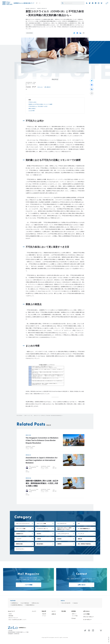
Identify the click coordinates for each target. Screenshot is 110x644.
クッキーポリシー (87, 620)
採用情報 (74, 611)
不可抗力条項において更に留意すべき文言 (38, 106)
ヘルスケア (19, 539)
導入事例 (64, 611)
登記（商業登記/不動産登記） (85, 544)
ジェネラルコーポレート (42, 529)
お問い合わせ (82, 585)
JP (37, 3)
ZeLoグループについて (13, 618)
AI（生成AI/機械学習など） (84, 529)
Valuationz (76, 603)
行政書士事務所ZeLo (30, 605)
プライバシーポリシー (88, 617)
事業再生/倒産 (19, 544)
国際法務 (80, 539)
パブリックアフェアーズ (63, 534)
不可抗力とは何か (33, 102)
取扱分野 (44, 611)
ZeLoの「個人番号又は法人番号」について (17, 620)
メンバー (34, 611)
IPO (79, 524)
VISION (10, 614)
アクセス (74, 618)
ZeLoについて (11, 611)
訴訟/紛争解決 (40, 544)
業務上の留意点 (32, 109)
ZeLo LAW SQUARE (66, 603)
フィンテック (81, 534)
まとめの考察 (32, 111)
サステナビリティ (20, 549)
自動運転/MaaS (20, 534)
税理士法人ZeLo (36, 603)
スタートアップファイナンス (23, 524)
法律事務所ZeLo (15, 603)
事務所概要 (11, 616)
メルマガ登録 (29, 585)
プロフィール (40, 87)
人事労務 (39, 539)
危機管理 (59, 544)
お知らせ (54, 614)
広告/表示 (39, 534)
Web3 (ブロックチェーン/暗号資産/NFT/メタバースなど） (64, 529)
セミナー (54, 611)
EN (40, 3)
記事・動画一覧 (47, 87)
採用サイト (74, 614)
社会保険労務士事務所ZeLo (17, 605)
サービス (44, 616)
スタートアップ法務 (21, 529)
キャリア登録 (75, 616)
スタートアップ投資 (41, 524)
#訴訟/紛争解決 (30, 33)
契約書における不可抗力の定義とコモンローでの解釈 (40, 104)
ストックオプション (62, 524)
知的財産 (59, 539)
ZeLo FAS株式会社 (25, 603)
